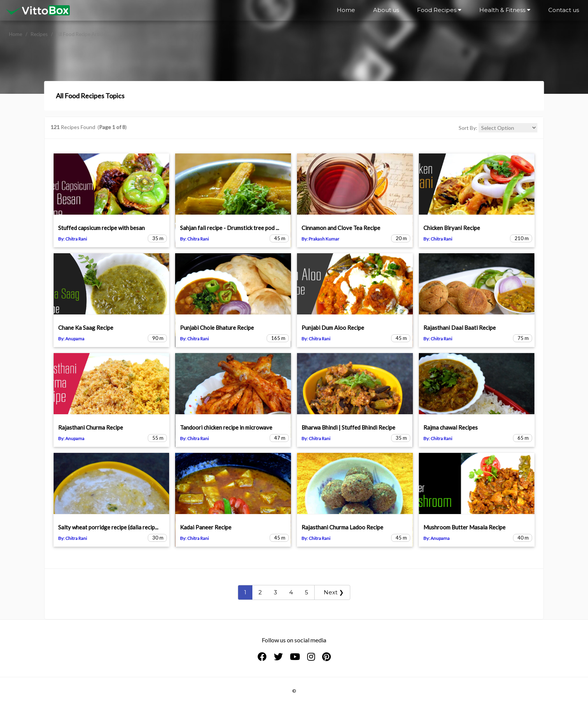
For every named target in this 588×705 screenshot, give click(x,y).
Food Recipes (439, 10)
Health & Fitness (505, 10)
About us (386, 10)
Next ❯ (332, 592)
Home (346, 10)
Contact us (564, 10)
